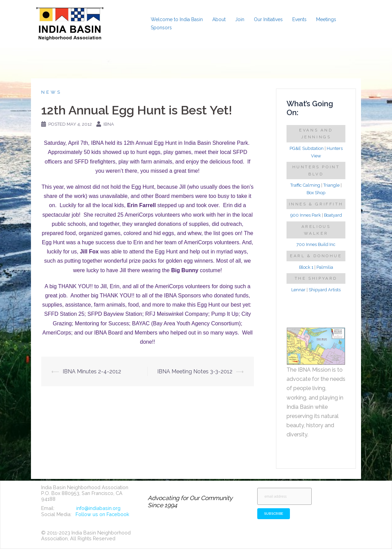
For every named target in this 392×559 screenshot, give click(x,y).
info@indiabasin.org (98, 508)
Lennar (298, 290)
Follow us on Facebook (102, 514)
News (51, 92)
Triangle (331, 185)
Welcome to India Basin (177, 19)
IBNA (109, 124)
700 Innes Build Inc (316, 244)
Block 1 (306, 267)
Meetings (326, 19)
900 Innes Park (306, 215)
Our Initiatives (268, 19)
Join (240, 19)
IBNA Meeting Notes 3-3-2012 (195, 371)
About (219, 19)
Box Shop (316, 193)
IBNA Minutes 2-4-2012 (92, 371)
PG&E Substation (307, 148)
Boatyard (333, 215)
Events (299, 19)
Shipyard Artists (325, 290)
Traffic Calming (305, 185)
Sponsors (161, 28)
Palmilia (325, 267)
